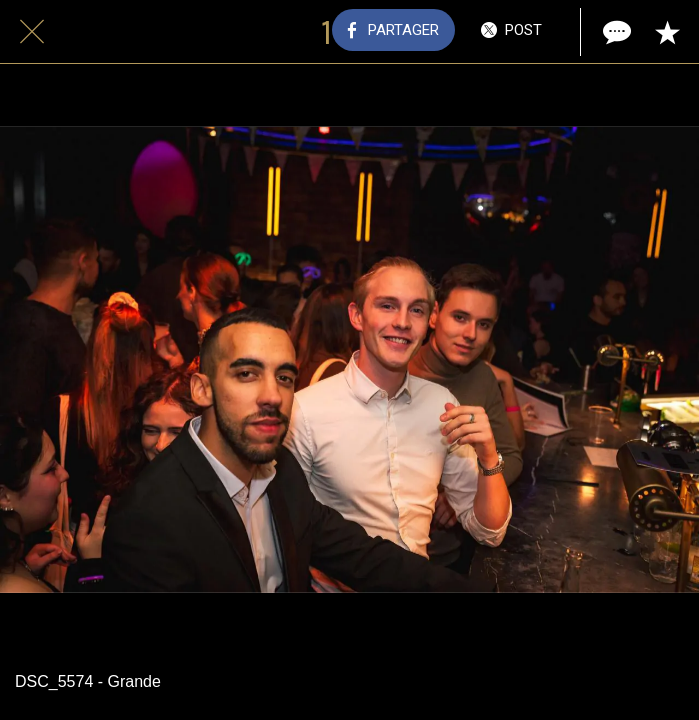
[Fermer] (32, 32)
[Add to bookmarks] (667, 32)
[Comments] (615, 32)
